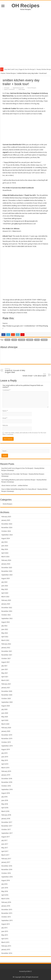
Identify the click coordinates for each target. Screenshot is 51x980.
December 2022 (7, 608)
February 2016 (6, 902)
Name (5, 411)
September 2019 (7, 746)
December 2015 (7, 910)
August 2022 (6, 622)
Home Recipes (11, 73)
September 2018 (7, 789)
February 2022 (6, 644)
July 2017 (4, 840)
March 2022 (5, 640)
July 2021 (4, 666)
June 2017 (5, 844)
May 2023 (5, 589)
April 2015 (5, 939)
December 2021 (7, 651)
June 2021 (5, 669)
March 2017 (5, 855)
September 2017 (7, 833)
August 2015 (6, 924)
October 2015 (6, 917)
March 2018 (5, 811)
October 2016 (6, 873)
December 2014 (7, 953)
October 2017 (6, 829)
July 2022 (4, 626)
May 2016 (5, 891)
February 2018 (6, 815)
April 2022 (5, 637)
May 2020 (5, 717)
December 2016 (7, 866)
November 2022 (7, 611)
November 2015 (7, 913)
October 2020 (6, 698)
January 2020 (6, 731)
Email (5, 418)
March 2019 (5, 768)
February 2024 (6, 560)
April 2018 (5, 808)
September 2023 (7, 575)
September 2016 (7, 877)
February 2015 (6, 946)
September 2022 (7, 618)
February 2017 (6, 859)
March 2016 (5, 899)
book (8, 340)
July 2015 (4, 928)
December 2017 (7, 822)
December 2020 (7, 691)
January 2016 (6, 906)
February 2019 (6, 771)
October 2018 (6, 786)
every (14, 340)
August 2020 (6, 706)
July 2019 (4, 753)
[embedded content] (25, 130)
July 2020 (4, 709)
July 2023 (4, 582)
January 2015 (6, 950)
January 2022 (6, 648)
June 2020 (5, 713)
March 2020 (5, 724)
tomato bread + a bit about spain (34, 375)
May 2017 (5, 848)
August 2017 (6, 837)
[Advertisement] (25, 39)
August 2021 (6, 662)
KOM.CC (29, 971)
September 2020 (7, 702)
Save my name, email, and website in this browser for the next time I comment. (24, 434)
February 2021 (6, 684)
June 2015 (5, 931)
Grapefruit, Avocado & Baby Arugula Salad (17, 371)
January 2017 (6, 862)
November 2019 (7, 739)
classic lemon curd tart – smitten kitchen (15, 485)
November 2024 (7, 527)
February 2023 (6, 600)
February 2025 (6, 517)
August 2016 (6, 880)
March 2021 (5, 680)
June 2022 (5, 629)
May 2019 (5, 760)
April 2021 (5, 677)
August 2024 (6, 538)
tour (37, 340)
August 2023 (6, 578)
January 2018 (6, 819)
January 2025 (6, 520)
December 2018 (7, 779)
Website (5, 425)
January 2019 (6, 775)
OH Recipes (25, 6)
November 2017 (7, 826)
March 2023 (5, 597)
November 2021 (7, 655)
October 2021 (6, 658)
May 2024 (5, 549)
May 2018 (5, 804)
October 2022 (6, 615)
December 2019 (7, 735)
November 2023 (7, 571)
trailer (44, 340)
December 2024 (7, 524)
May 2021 (5, 673)
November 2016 (7, 870)
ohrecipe (7, 88)
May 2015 (5, 935)
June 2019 (5, 757)
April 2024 (5, 553)
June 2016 (5, 888)
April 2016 (5, 895)
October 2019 (6, 742)
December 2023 (7, 568)
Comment (6, 390)
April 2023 (5, 593)
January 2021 (6, 688)
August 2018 (6, 793)
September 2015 (7, 920)
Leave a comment (9, 89)
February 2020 (6, 728)
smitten (30, 340)
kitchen (22, 340)
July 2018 (4, 797)
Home (3, 73)
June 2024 (5, 546)
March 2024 (5, 557)
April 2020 (5, 720)
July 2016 (4, 884)
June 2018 (5, 800)
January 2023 (6, 604)
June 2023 (5, 586)
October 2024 (6, 531)
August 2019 (6, 749)
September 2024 (7, 535)
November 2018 (7, 782)
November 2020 (7, 695)
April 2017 (5, 851)
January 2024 (6, 564)
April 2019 (5, 764)
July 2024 (4, 542)
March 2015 (5, 942)
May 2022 (5, 633)
